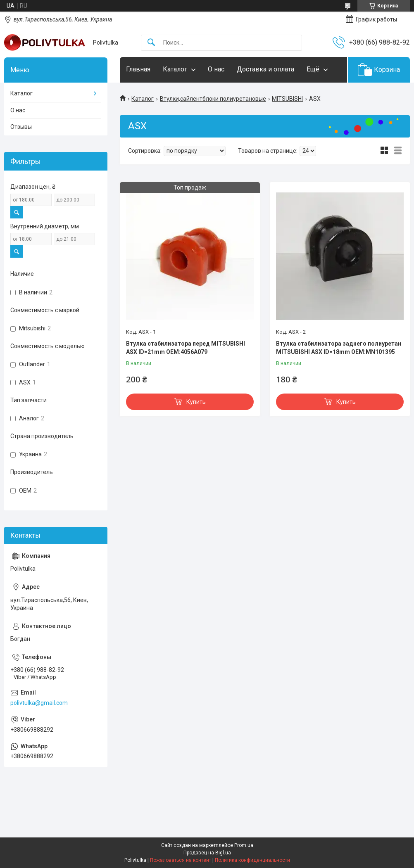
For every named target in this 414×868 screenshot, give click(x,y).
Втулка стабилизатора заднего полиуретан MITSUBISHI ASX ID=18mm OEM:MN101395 (339, 348)
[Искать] (151, 43)
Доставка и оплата (265, 69)
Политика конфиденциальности (252, 860)
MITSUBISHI (287, 99)
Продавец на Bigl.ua (207, 853)
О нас (216, 69)
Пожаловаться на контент (181, 860)
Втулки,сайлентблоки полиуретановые (213, 99)
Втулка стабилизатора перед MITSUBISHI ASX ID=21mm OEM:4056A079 (186, 348)
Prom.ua (244, 845)
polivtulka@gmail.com (39, 703)
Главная (138, 69)
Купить (196, 402)
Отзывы (21, 127)
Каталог (175, 69)
